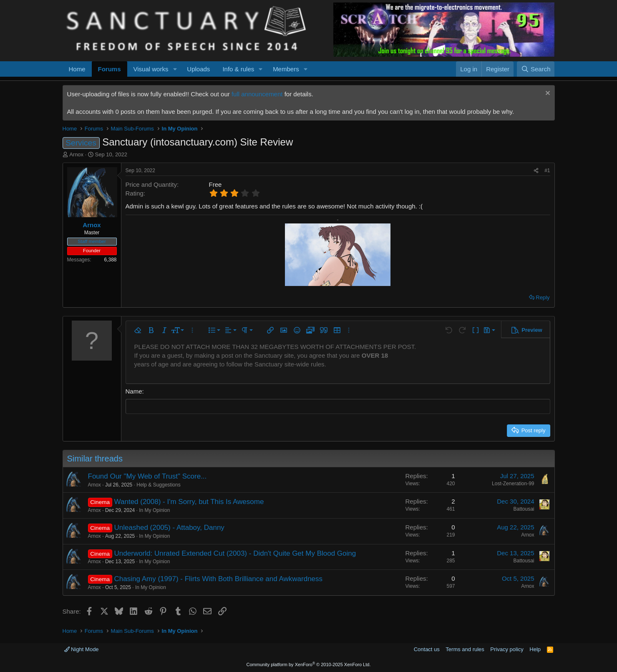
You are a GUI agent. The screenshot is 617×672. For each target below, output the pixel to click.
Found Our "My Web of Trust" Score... (147, 476)
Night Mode (82, 649)
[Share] (536, 171)
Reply (543, 297)
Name (134, 391)
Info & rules (238, 69)
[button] (175, 69)
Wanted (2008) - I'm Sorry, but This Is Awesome (189, 502)
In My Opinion (154, 510)
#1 (547, 171)
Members (286, 69)
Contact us (427, 649)
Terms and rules (465, 649)
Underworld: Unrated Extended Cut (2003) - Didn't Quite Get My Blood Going (235, 553)
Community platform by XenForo (309, 664)
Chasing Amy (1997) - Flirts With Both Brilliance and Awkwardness (219, 578)
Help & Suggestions (158, 484)
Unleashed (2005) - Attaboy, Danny (169, 527)
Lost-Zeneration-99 (513, 483)
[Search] (536, 69)
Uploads (198, 69)
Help (535, 649)
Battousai (524, 509)
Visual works (151, 69)
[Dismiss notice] (547, 94)
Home (77, 69)
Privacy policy (507, 649)
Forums (110, 69)
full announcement (257, 94)
